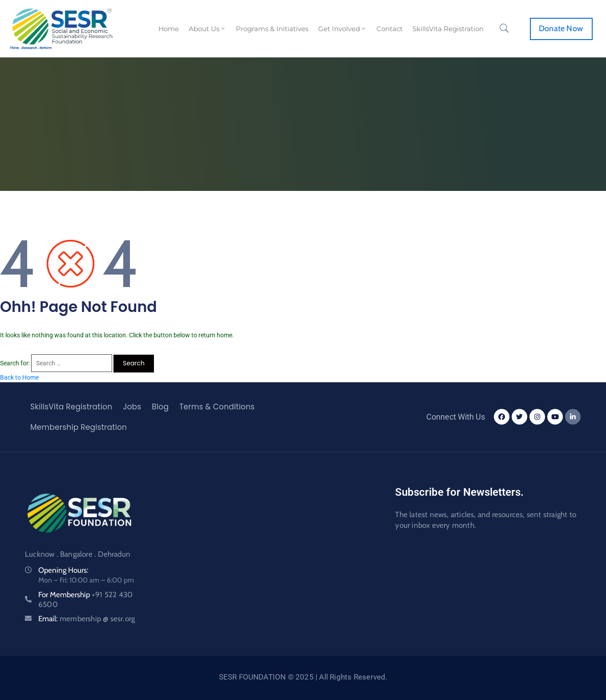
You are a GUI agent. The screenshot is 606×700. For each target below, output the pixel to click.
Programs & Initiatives (272, 29)
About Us (207, 29)
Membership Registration (79, 427)
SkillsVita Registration (448, 29)
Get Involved (342, 29)
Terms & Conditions (217, 407)
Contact (390, 29)
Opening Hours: (63, 570)
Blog (160, 407)
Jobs (132, 407)
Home (169, 29)
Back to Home (19, 377)
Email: (87, 619)
